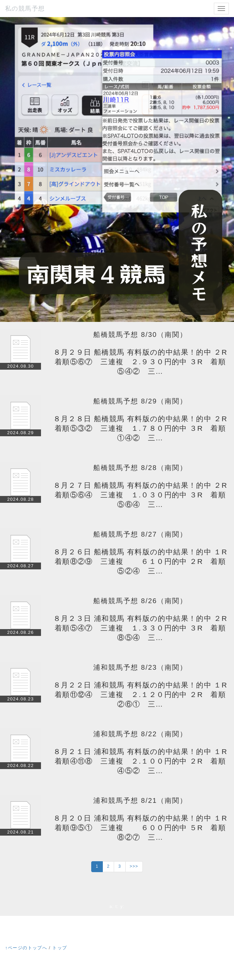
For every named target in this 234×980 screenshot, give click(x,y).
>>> (134, 866)
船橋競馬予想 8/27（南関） (140, 534)
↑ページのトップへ (26, 948)
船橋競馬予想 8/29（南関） (140, 401)
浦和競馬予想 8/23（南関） (140, 667)
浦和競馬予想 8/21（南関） (140, 800)
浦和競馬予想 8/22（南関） (140, 734)
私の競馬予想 (25, 9)
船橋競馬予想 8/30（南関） (140, 335)
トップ (60, 948)
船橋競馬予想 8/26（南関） (140, 601)
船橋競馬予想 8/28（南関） (140, 468)
